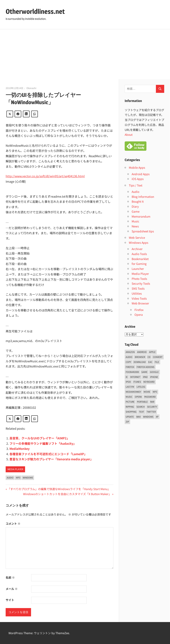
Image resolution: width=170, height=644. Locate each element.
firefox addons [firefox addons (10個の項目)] (146, 367)
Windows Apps (139, 242)
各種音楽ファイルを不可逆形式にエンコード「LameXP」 (48, 454)
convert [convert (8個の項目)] (158, 357)
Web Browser (140, 303)
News (135, 226)
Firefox (139, 310)
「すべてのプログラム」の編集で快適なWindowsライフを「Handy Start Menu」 (59, 489)
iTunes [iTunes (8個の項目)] (137, 382)
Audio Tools (139, 254)
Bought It (138, 201)
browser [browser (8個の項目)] (140, 357)
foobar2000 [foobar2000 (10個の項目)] (132, 372)
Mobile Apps (137, 167)
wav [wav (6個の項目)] (138, 417)
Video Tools (139, 298)
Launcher (138, 269)
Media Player (15, 469)
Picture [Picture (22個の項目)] (130, 402)
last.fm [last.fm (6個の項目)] (130, 387)
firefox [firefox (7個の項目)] (130, 367)
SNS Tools (138, 288)
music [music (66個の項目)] (129, 397)
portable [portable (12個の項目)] (142, 402)
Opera (139, 315)
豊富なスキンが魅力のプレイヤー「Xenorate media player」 (51, 459)
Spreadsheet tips (143, 231)
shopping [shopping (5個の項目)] (131, 412)
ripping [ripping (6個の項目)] (130, 407)
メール (12, 589)
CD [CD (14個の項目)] (149, 357)
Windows (28, 478)
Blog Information (143, 197)
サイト (10, 600)
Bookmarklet (140, 259)
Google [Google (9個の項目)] (154, 372)
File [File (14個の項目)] (157, 362)
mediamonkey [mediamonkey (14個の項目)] (133, 392)
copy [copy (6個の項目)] (128, 362)
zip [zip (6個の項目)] (127, 422)
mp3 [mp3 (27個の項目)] (155, 392)
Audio (135, 192)
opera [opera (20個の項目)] (138, 397)
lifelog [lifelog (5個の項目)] (141, 387)
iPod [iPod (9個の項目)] (128, 382)
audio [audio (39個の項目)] (129, 357)
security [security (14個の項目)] (152, 407)
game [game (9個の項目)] (144, 372)
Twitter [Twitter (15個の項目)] (151, 412)
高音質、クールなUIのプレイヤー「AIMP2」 (40, 438)
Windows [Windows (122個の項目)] (148, 417)
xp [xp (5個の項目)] (157, 417)
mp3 (18, 478)
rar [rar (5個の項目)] (152, 402)
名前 (10, 577)
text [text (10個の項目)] (142, 412)
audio (10, 478)
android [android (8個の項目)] (142, 352)
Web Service (137, 237)
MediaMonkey (20, 449)
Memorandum (141, 216)
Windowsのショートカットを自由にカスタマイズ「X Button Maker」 (67, 494)
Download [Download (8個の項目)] (140, 362)
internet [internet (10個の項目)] (135, 377)
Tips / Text (136, 185)
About (129, 135)
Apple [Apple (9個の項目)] (152, 352)
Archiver (137, 249)
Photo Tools (139, 279)
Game (136, 211)
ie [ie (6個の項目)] (127, 377)
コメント (13, 523)
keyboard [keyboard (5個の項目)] (149, 382)
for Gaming (139, 264)
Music (135, 221)
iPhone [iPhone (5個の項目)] (154, 377)
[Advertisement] (85, 54)
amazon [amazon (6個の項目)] (130, 352)
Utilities (137, 293)
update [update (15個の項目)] (130, 417)
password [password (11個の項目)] (150, 397)
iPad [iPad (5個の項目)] (145, 377)
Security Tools (141, 283)
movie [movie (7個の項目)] (147, 392)
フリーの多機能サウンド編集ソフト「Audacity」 (43, 443)
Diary (135, 206)
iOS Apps (138, 179)
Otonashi (31, 88)
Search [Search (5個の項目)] (141, 407)
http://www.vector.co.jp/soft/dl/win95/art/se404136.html (45, 176)
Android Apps (141, 174)
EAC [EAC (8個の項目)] (150, 362)
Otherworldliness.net (35, 11)
